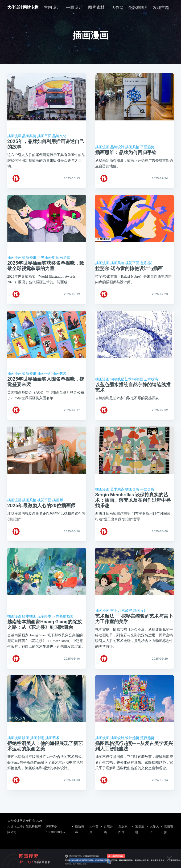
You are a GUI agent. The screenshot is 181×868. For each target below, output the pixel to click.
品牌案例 (29, 136)
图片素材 (96, 7)
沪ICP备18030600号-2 (56, 829)
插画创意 (37, 752)
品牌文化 (59, 136)
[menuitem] (52, 7)
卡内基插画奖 (63, 627)
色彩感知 (147, 266)
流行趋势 (147, 752)
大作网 (117, 8)
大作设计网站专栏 (23, 7)
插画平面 (44, 136)
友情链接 (169, 829)
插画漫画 (14, 136)
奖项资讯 (29, 260)
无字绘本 (44, 627)
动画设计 (140, 622)
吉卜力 (116, 622)
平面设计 (74, 7)
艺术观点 (117, 498)
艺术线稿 (151, 385)
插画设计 (117, 752)
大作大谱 (154, 829)
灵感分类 (108, 829)
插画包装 (59, 379)
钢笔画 (138, 385)
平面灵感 (147, 498)
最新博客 (80, 829)
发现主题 (161, 8)
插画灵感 (63, 260)
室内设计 (52, 7)
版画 (26, 752)
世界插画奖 (46, 260)
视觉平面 (132, 266)
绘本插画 (29, 627)
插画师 (58, 509)
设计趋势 (132, 752)
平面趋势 (147, 147)
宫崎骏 (127, 622)
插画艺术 (52, 752)
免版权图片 (138, 8)
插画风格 (132, 147)
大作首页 (94, 829)
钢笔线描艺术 (121, 385)
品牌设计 (117, 147)
